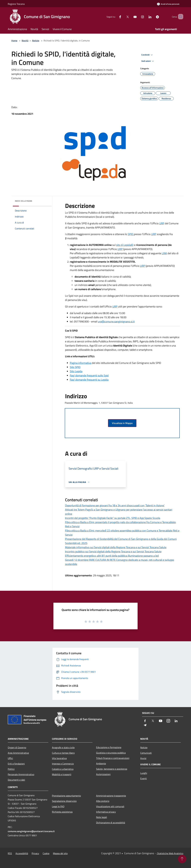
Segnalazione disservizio (64, 801)
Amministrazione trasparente (111, 796)
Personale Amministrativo (21, 774)
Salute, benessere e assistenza (112, 769)
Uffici (10, 758)
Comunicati (146, 753)
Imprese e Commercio (63, 764)
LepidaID (128, 245)
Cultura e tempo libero (63, 753)
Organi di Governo (17, 747)
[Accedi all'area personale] (168, 4)
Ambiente (101, 763)
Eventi (144, 778)
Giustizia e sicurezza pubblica (111, 753)
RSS (10, 853)
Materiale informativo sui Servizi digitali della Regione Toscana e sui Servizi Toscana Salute (116, 547)
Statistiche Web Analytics (170, 853)
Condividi (147, 55)
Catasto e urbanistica (63, 769)
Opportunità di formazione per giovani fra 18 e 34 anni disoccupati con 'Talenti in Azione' (115, 505)
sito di (120, 245)
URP (162, 223)
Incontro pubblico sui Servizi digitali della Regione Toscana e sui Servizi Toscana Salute (113, 551)
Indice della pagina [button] (24, 201)
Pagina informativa (81, 363)
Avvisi (143, 758)
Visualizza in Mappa (122, 423)
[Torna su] (182, 859)
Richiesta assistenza (62, 812)
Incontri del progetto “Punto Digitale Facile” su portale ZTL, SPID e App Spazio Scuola (113, 518)
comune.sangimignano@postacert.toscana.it (31, 831)
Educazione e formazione (109, 747)
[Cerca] (180, 17)
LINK (164, 253)
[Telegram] (153, 17)
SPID (131, 234)
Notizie (36, 41)
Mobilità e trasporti (62, 774)
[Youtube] (131, 17)
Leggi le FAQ (58, 806)
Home (14, 41)
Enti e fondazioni (16, 764)
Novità (25, 41)
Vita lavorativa (59, 758)
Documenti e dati (16, 780)
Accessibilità (22, 853)
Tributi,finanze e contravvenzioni (113, 758)
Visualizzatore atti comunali (110, 806)
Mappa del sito (60, 853)
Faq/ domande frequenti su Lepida (89, 380)
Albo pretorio (103, 801)
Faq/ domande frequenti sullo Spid (89, 375)
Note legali (102, 817)
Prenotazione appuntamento (66, 796)
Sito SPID (75, 367)
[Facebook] (116, 17)
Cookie (46, 853)
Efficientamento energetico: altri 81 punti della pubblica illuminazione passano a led (112, 556)
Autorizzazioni (103, 774)
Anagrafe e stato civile (63, 747)
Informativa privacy (106, 812)
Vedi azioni (148, 61)
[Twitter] (123, 17)
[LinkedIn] (146, 17)
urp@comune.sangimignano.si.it (116, 321)
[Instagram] (138, 17)
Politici (11, 769)
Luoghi (144, 773)
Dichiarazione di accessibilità (111, 823)
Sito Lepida (76, 371)
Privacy (35, 853)
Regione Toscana (16, 4)
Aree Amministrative (18, 753)
